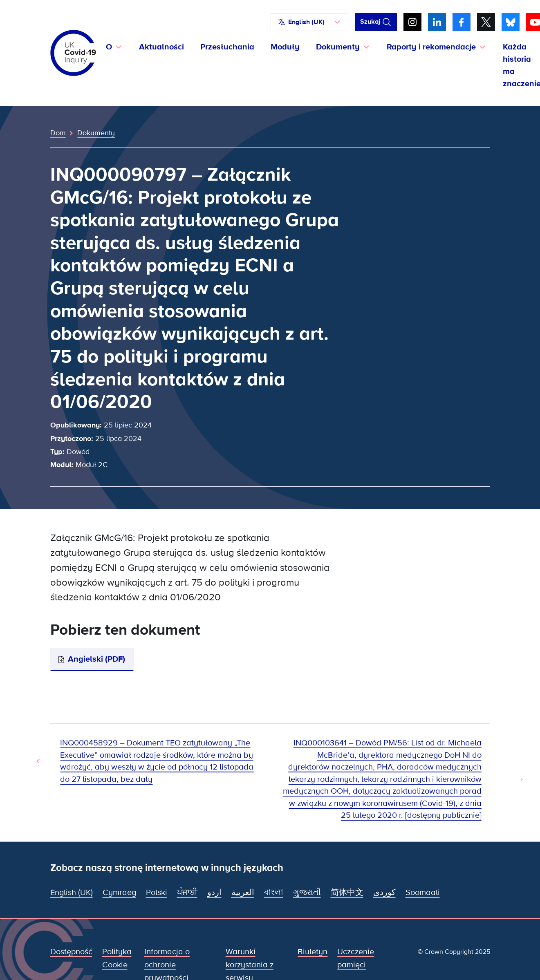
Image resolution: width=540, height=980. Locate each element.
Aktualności (161, 47)
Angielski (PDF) (96, 659)
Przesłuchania (227, 47)
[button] (309, 22)
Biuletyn (313, 952)
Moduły (285, 47)
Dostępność (71, 952)
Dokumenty (96, 133)
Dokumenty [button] (338, 47)
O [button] (109, 47)
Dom (58, 133)
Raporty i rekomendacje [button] (431, 47)
